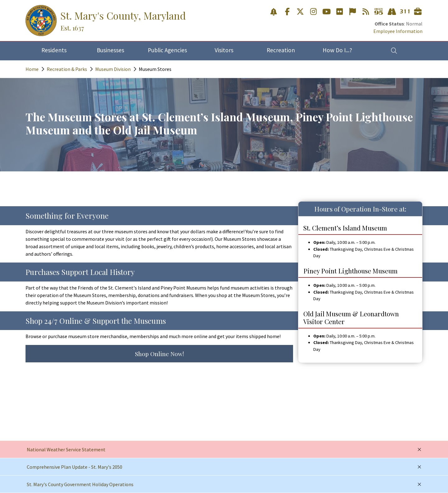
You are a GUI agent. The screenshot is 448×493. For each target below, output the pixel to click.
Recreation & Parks (67, 69)
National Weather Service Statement (66, 449)
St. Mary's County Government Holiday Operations (80, 484)
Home (32, 69)
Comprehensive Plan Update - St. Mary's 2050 (75, 467)
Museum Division (113, 69)
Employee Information (398, 31)
